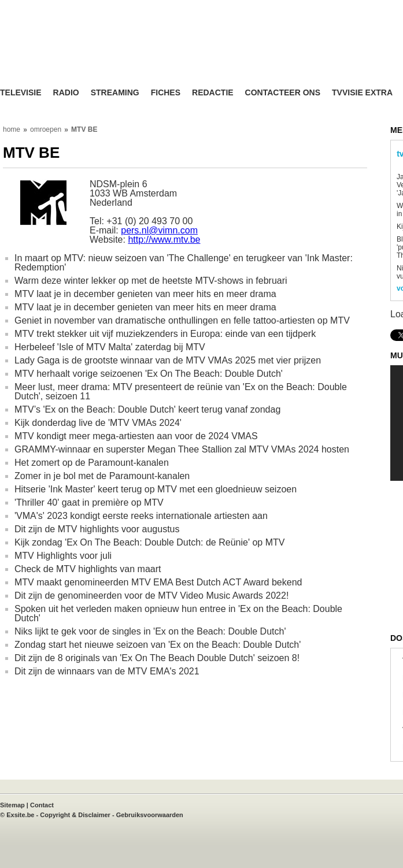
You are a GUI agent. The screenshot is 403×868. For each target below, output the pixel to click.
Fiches (166, 93)
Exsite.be (20, 815)
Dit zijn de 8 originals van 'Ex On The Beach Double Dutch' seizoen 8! (157, 658)
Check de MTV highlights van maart (88, 569)
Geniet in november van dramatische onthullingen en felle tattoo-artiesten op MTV (182, 320)
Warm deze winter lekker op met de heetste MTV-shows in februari (151, 281)
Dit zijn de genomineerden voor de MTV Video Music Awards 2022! (151, 596)
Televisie (21, 93)
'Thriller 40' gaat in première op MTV (89, 502)
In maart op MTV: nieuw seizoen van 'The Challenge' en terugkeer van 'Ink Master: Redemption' (184, 263)
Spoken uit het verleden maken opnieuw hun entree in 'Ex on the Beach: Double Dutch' (178, 613)
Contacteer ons (283, 93)
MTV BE (84, 129)
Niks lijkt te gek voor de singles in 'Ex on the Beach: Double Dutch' (150, 631)
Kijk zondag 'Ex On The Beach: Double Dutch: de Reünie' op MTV (149, 542)
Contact (42, 805)
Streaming (115, 93)
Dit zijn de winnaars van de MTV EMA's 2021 (107, 671)
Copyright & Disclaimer (75, 815)
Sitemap (12, 805)
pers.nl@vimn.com (159, 230)
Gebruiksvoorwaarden (150, 815)
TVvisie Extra (362, 93)
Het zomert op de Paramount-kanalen (92, 463)
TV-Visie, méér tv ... (92, 53)
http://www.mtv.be (164, 240)
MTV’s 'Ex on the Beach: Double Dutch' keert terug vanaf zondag (147, 409)
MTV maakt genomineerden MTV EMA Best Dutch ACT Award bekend (158, 582)
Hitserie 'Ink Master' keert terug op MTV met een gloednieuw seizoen (156, 489)
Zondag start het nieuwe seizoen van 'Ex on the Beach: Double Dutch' (158, 645)
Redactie (213, 93)
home (12, 129)
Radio (66, 93)
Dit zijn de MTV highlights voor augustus (97, 529)
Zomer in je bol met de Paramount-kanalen (102, 476)
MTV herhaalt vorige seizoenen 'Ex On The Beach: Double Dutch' (149, 374)
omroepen (46, 129)
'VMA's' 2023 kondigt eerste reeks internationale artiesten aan (141, 516)
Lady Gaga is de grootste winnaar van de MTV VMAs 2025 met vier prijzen (168, 360)
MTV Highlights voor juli (63, 556)
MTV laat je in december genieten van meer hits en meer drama (145, 294)
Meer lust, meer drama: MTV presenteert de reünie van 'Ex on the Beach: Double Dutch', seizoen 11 (181, 392)
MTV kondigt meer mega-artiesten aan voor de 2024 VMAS (136, 436)
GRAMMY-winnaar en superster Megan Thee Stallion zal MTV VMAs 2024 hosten (182, 449)
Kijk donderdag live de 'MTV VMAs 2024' (98, 423)
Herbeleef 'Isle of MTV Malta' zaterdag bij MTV (110, 347)
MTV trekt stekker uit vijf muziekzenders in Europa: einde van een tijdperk (165, 334)
